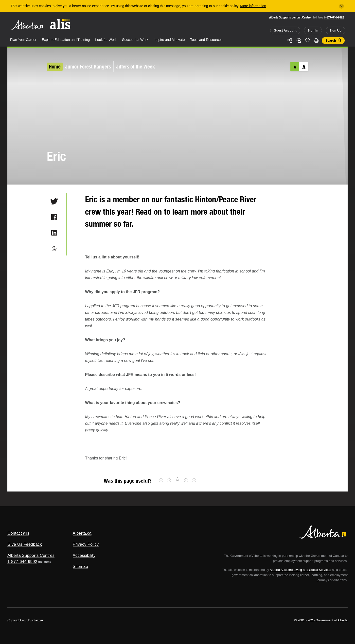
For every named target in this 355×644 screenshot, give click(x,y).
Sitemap (80, 567)
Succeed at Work (135, 40)
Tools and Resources (206, 40)
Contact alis (18, 533)
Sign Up (335, 30)
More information (253, 6)
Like (307, 40)
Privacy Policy (86, 544)
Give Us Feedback (25, 544)
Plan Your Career (23, 40)
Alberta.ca (82, 533)
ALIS (60, 24)
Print (316, 40)
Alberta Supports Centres (31, 555)
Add (299, 40)
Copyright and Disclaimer (25, 620)
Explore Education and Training (66, 40)
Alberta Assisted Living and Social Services (300, 570)
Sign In (313, 30)
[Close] (341, 6)
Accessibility (84, 555)
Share (290, 40)
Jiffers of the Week (136, 67)
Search (331, 41)
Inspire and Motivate (169, 40)
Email (54, 249)
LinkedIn (54, 233)
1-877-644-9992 (334, 17)
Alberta (27, 25)
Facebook (54, 217)
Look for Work (106, 40)
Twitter (54, 201)
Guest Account (285, 30)
